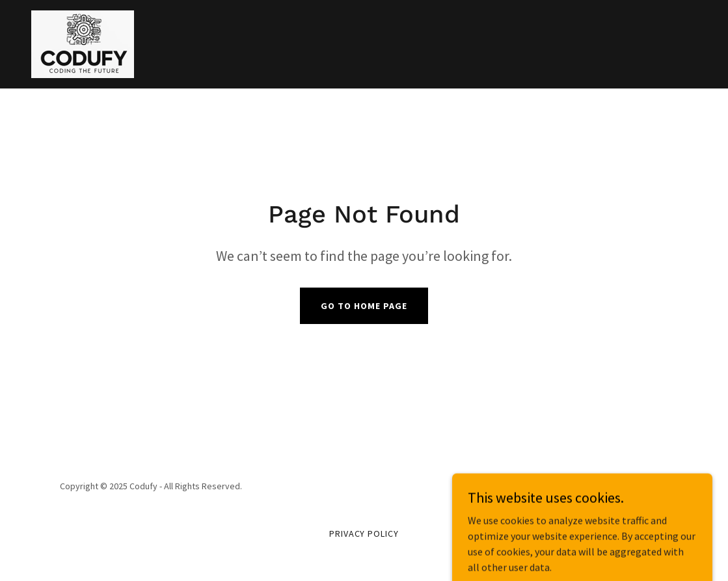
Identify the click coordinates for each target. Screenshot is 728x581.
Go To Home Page (364, 306)
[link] (83, 43)
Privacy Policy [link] (364, 534)
